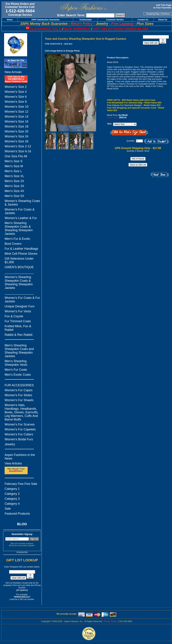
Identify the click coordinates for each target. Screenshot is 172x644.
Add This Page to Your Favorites (163, 6)
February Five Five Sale (21, 484)
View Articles (13, 463)
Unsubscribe (22, 552)
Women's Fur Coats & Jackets (20, 211)
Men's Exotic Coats (18, 375)
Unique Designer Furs (20, 306)
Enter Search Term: (71, 15)
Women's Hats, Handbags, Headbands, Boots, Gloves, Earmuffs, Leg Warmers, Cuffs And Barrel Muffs (22, 412)
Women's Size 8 (16, 102)
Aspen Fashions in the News (20, 457)
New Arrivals (13, 72)
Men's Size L (13, 171)
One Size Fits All (16, 156)
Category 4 (12, 504)
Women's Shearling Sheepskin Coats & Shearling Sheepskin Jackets (19, 282)
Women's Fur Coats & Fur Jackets (22, 300)
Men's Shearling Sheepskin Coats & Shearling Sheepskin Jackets (19, 228)
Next (160, 175)
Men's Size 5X (14, 196)
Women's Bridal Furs (19, 439)
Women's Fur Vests (18, 311)
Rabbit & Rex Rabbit (19, 335)
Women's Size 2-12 (18, 146)
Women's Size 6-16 (18, 151)
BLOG (22, 524)
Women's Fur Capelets (20, 429)
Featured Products (17, 514)
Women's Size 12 (16, 112)
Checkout (165, 14)
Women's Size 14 (16, 117)
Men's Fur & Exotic (17, 239)
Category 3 (12, 499)
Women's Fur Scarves (20, 424)
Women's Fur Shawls (19, 400)
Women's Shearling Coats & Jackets (22, 203)
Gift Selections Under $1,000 (19, 260)
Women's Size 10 (16, 107)
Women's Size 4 (16, 92)
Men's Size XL (14, 176)
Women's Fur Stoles (18, 395)
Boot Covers (13, 244)
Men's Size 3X (14, 186)
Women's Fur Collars (19, 434)
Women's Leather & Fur (21, 218)
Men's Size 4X (14, 191)
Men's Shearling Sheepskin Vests (16, 363)
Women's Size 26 (16, 141)
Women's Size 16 (16, 122)
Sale (8, 509)
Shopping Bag (153, 14)
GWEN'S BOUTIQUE (19, 267)
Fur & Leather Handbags (21, 249)
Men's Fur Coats (16, 370)
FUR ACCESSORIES (19, 385)
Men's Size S (13, 161)
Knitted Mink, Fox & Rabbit (18, 328)
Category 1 (12, 489)
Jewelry (10, 444)
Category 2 (12, 494)
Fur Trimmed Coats (18, 321)
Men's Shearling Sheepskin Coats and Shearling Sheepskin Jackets (19, 351)
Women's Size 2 (16, 87)
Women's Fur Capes (19, 390)
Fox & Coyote (14, 316)
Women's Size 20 (16, 131)
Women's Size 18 (16, 126)
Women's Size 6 (16, 97)
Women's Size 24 (16, 136)
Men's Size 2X (14, 181)
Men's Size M (14, 166)
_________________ (19, 272)
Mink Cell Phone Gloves (21, 254)
